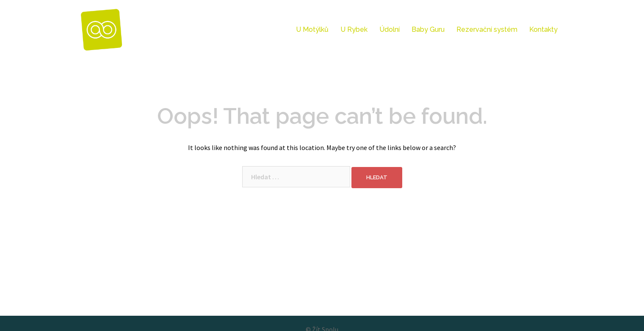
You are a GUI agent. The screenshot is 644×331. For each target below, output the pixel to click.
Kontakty (543, 29)
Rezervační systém (487, 29)
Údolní (390, 29)
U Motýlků (312, 29)
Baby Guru (428, 29)
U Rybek (354, 29)
